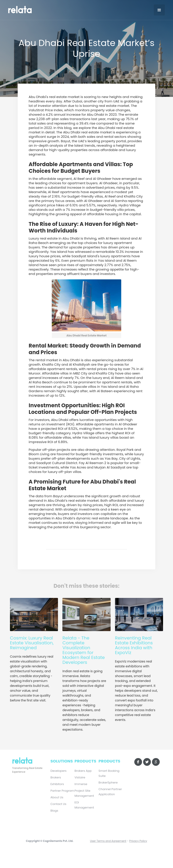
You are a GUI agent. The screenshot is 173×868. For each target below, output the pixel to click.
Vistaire (80, 777)
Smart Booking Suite (109, 773)
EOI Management (84, 805)
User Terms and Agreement (108, 841)
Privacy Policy (138, 841)
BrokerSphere (108, 783)
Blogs (54, 811)
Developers (59, 771)
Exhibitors (57, 784)
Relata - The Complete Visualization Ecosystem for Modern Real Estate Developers (84, 650)
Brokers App (83, 771)
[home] (26, 9)
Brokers (56, 777)
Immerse (81, 784)
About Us (57, 797)
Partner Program (62, 791)
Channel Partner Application (110, 792)
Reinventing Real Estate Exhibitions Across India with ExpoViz (134, 645)
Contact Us (58, 804)
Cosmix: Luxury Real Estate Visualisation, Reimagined (32, 643)
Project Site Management (84, 793)
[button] (159, 10)
